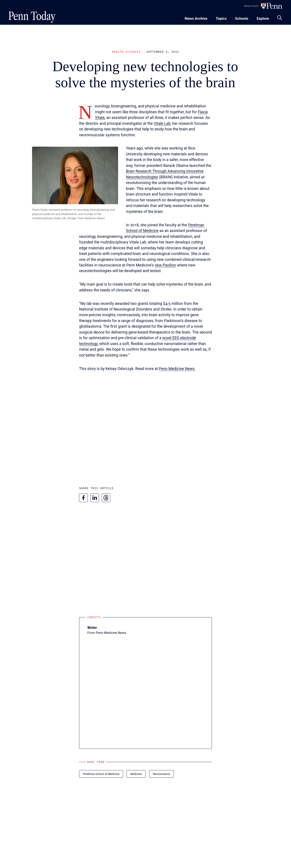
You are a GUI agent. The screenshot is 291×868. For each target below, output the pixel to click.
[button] (75, 175)
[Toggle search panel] (280, 18)
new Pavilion (165, 265)
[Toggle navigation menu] (221, 18)
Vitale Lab (162, 123)
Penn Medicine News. (177, 369)
